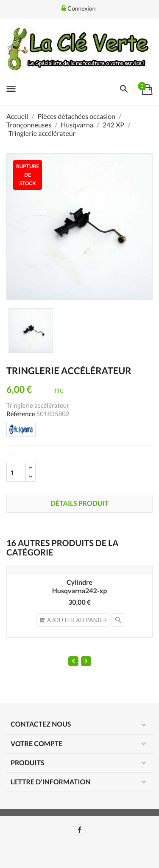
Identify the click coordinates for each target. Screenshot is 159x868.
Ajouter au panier (73, 620)
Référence (21, 414)
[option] (31, 331)
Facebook (80, 830)
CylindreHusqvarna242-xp (80, 587)
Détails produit (79, 503)
